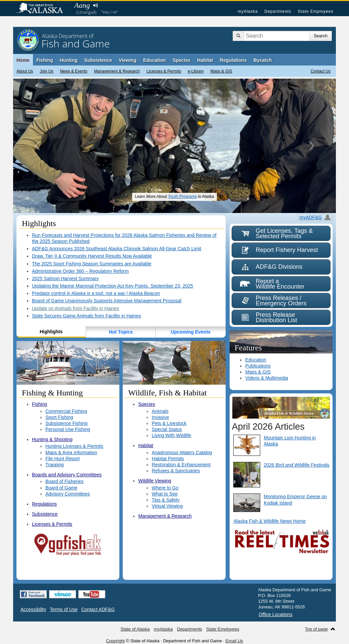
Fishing (45, 60)
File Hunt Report (63, 459)
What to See (165, 494)
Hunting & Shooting (52, 439)
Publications (258, 366)
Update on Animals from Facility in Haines (75, 308)
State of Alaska (43, 9)
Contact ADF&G (98, 609)
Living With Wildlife (171, 435)
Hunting (69, 60)
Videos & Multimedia (266, 378)
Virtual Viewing (167, 506)
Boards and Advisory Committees (67, 475)
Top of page (316, 629)
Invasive (160, 417)
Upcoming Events (191, 332)
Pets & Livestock (169, 423)
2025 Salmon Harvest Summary (65, 278)
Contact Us (321, 71)
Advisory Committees (68, 494)
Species (181, 60)
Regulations (233, 60)
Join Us (46, 71)
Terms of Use (64, 609)
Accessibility (33, 609)
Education (155, 60)
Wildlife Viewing (155, 481)
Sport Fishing (59, 417)
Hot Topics (121, 332)
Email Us (234, 641)
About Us (25, 71)
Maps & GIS (221, 71)
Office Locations (276, 614)
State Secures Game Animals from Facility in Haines (86, 316)
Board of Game (61, 488)
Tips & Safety (166, 500)
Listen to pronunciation (95, 5)
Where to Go (165, 488)
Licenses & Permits (164, 71)
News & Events (73, 71)
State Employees (316, 11)
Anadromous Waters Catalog (182, 453)
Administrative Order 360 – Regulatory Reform (80, 271)
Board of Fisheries (65, 481)
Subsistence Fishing (66, 423)
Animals (160, 411)
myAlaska (248, 11)
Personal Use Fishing (68, 429)
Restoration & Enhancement (181, 465)
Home (23, 60)
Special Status (167, 429)
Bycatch (263, 60)
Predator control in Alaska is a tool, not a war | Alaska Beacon (96, 293)
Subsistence (98, 60)
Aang (82, 5)
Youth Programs (183, 197)
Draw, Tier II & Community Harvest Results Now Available (92, 256)
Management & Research (117, 71)
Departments (278, 11)
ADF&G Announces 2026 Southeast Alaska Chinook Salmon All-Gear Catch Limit (117, 249)
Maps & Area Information (71, 453)
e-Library (196, 71)
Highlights (51, 332)
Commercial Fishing (66, 411)
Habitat (205, 60)
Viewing (128, 60)
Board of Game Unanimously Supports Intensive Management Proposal (107, 301)
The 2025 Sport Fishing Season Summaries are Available (92, 264)
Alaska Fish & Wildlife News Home (269, 521)
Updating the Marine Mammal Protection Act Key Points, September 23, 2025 (112, 286)
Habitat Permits (168, 459)
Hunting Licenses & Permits (74, 446)
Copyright (115, 641)
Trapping (55, 465)
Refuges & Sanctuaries (176, 471)
